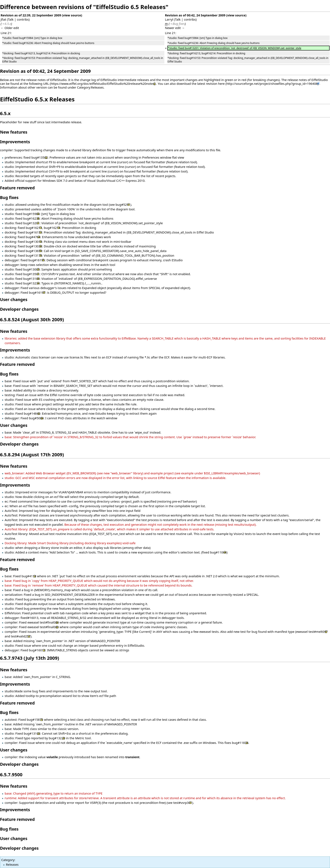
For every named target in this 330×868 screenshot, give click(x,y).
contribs (23, 19)
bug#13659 (34, 251)
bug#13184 (31, 279)
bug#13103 (32, 733)
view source (72, 15)
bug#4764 (33, 237)
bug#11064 (218, 552)
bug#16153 (34, 232)
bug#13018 (34, 242)
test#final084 (49, 622)
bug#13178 (34, 255)
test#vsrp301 (183, 803)
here (221, 84)
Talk (11, 19)
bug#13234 (31, 283)
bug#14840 (32, 413)
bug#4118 (29, 576)
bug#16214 (52, 228)
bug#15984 (31, 214)
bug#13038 (34, 246)
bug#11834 (240, 743)
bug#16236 (31, 218)
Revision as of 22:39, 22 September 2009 (31, 15)
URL (46, 84)
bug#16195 (37, 260)
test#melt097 (318, 632)
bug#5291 (123, 204)
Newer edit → (175, 28)
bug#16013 (37, 650)
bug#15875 (35, 719)
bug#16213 (34, 228)
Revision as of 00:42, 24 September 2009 (195, 15)
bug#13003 (31, 269)
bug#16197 (37, 292)
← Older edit (10, 28)
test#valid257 (21, 636)
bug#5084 (36, 418)
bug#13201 (31, 223)
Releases (12, 864)
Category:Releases (90, 87)
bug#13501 (31, 274)
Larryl (169, 19)
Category (8, 860)
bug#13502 (40, 157)
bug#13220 (57, 738)
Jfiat (3, 19)
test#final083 (49, 627)
